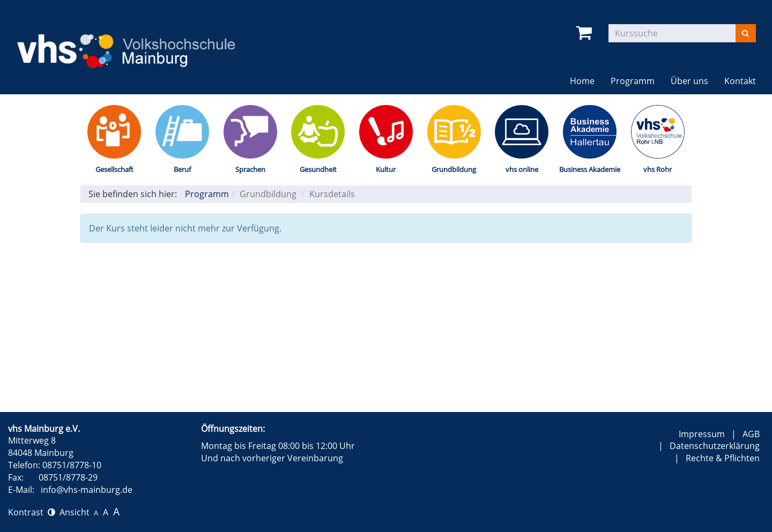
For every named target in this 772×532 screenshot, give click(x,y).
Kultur (386, 169)
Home (582, 81)
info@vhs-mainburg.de (87, 490)
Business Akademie (590, 169)
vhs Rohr (658, 169)
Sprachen (250, 169)
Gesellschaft (114, 169)
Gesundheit (318, 169)
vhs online (522, 169)
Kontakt (740, 81)
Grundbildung (454, 169)
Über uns (689, 81)
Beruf (182, 169)
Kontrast (32, 512)
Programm (633, 81)
